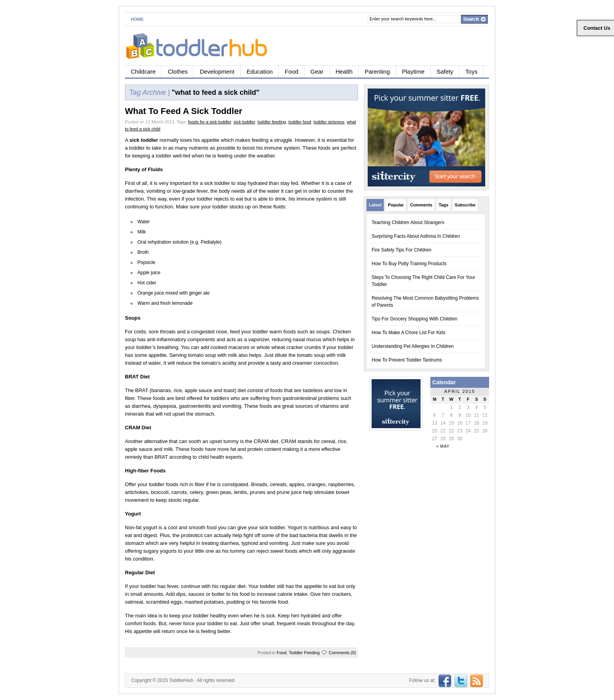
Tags (443, 205)
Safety (445, 71)
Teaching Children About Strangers (408, 222)
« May (443, 446)
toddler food (300, 122)
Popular (396, 205)
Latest (375, 205)
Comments (421, 205)
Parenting (377, 71)
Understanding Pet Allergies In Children (413, 346)
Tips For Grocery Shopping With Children (414, 319)
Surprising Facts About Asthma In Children (416, 236)
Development (217, 71)
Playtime (413, 71)
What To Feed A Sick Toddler (183, 111)
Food (291, 71)
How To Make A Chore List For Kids (409, 333)
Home (137, 19)
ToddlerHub (181, 680)
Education (260, 71)
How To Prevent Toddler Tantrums (407, 360)
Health (344, 71)
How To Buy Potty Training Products (409, 264)
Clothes (178, 71)
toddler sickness (329, 122)
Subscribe (465, 205)
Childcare (143, 71)
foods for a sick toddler (209, 122)
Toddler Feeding (304, 653)
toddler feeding (272, 122)
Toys (472, 71)
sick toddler (244, 122)
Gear (317, 71)
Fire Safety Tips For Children (402, 250)
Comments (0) (342, 653)
